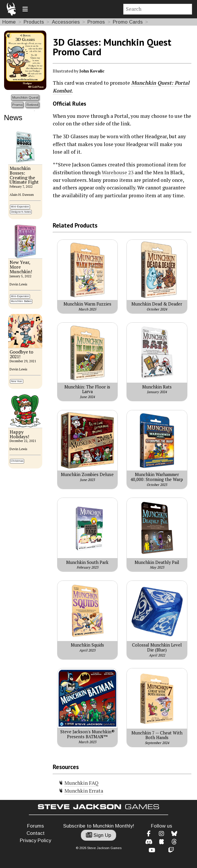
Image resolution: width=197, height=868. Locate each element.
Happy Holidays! (19, 434)
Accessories (66, 22)
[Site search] (158, 9)
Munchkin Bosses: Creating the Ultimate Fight (24, 175)
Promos (96, 22)
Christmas (17, 461)
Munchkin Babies (21, 301)
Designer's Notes (21, 212)
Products (34, 22)
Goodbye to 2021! (21, 354)
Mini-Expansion (20, 207)
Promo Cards (128, 22)
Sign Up (98, 835)
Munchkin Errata (84, 791)
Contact (36, 833)
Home (9, 22)
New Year (17, 381)
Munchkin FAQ (81, 783)
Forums (36, 826)
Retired (32, 105)
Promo (17, 105)
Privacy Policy (35, 841)
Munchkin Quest (25, 97)
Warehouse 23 (118, 172)
